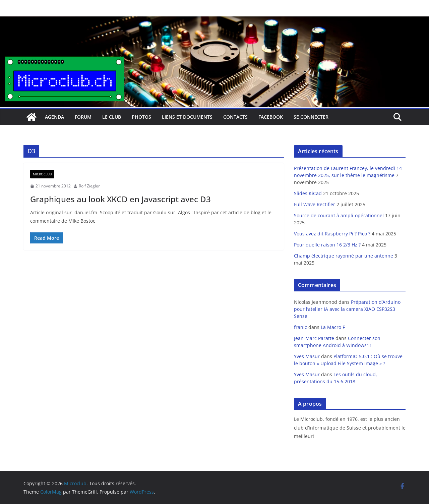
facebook (271, 117)
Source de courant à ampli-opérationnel (339, 215)
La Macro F (333, 327)
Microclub (42, 174)
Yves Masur (307, 356)
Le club (112, 117)
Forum (83, 117)
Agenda (54, 117)
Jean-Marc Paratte (314, 338)
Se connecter (311, 117)
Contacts (235, 117)
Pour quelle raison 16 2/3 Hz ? (327, 245)
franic (300, 327)
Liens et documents (187, 117)
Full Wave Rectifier (315, 204)
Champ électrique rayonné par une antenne (344, 256)
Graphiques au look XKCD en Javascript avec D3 (120, 199)
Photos (141, 117)
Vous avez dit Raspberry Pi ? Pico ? (332, 234)
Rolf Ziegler (89, 186)
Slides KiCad (308, 193)
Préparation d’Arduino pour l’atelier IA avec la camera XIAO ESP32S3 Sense (347, 309)
